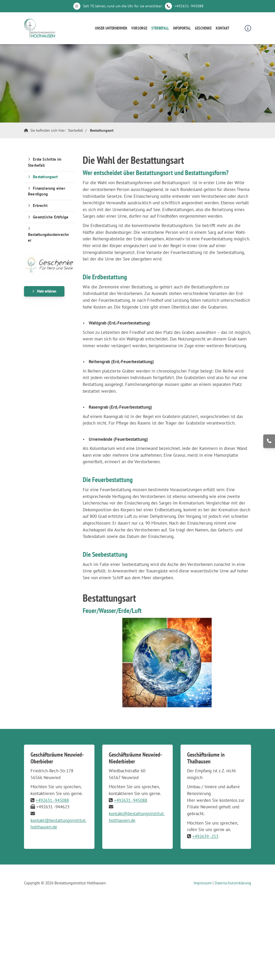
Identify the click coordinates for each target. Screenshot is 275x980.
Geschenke (203, 28)
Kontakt (223, 28)
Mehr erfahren (47, 291)
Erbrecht (40, 205)
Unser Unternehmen (111, 28)
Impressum (203, 883)
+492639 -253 (205, 836)
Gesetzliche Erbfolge (51, 217)
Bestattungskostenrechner (48, 237)
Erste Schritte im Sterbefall (45, 162)
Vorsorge (139, 28)
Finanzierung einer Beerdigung (47, 191)
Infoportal (182, 28)
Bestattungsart (102, 130)
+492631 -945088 (189, 6)
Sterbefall (160, 28)
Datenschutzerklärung (233, 883)
